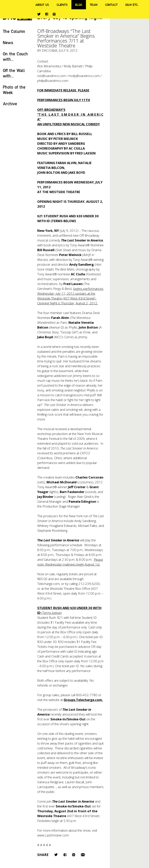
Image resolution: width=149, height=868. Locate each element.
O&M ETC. (132, 5)
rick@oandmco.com (52, 76)
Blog (79, 5)
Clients (62, 5)
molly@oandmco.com (84, 76)
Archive (10, 104)
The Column (14, 31)
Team (94, 5)
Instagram (54, 14)
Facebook (47, 14)
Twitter (39, 14)
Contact (111, 5)
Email (83, 855)
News (8, 42)
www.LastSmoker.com (53, 835)
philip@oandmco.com (53, 81)
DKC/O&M (50, 50)
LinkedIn (74, 855)
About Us (42, 5)
